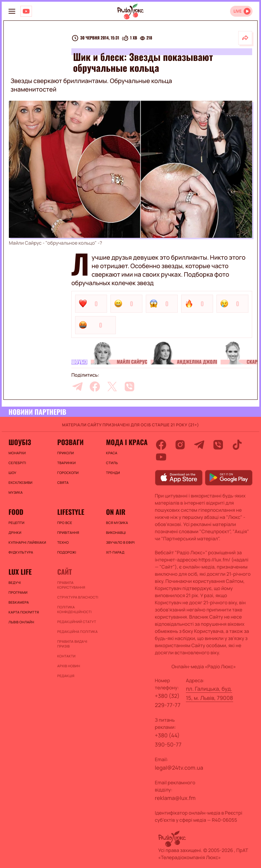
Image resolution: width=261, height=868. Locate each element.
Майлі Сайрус (132, 362)
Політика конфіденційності (74, 609)
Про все (65, 523)
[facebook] (95, 387)
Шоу (12, 473)
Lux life (20, 572)
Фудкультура (21, 552)
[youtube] (161, 457)
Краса (112, 453)
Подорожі (67, 552)
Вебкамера (19, 602)
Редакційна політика (77, 632)
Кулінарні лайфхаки (27, 542)
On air (116, 512)
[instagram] (180, 445)
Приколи (65, 453)
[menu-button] (12, 11)
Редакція (66, 676)
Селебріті (17, 463)
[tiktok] (237, 445)
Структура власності (78, 597)
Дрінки (15, 533)
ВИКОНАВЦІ (116, 533)
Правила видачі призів (72, 644)
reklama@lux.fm (175, 798)
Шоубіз (79, 362)
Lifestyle (71, 512)
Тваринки (66, 463)
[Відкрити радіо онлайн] (241, 11)
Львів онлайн (21, 622)
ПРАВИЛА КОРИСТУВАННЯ (71, 585)
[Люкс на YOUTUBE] (26, 11)
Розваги (70, 442)
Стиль (112, 463)
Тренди (113, 473)
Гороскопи (68, 473)
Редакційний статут (76, 622)
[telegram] (77, 387)
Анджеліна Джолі (197, 362)
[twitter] (112, 387)
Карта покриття (24, 612)
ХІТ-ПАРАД (115, 552)
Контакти (66, 656)
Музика (16, 492)
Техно (63, 542)
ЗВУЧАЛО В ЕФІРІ (120, 542)
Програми (18, 592)
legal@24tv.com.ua (179, 768)
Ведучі (15, 583)
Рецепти (16, 523)
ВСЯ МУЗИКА (117, 523)
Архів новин (68, 666)
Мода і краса (127, 442)
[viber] (129, 387)
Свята (63, 482)
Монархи (17, 453)
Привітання (68, 533)
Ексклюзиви (20, 482)
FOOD (16, 512)
